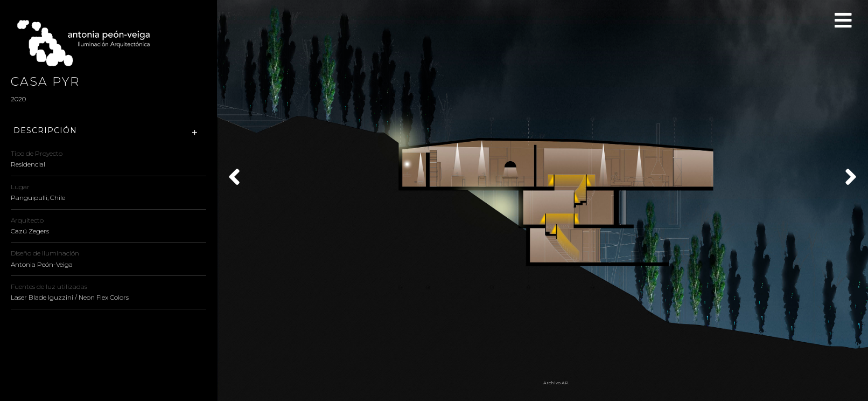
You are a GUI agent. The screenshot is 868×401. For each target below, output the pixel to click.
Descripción (45, 131)
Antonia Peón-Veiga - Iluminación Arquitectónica (89, 43)
